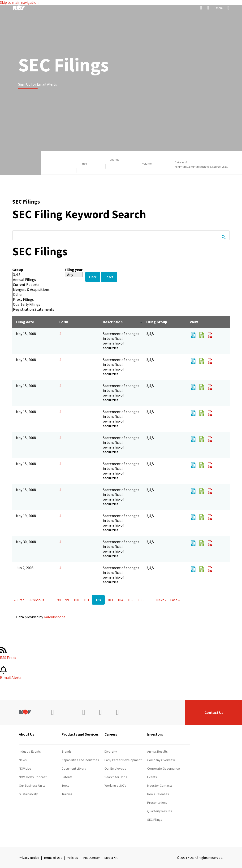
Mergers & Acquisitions (34, 290)
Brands (67, 751)
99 (67, 600)
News (23, 760)
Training (67, 794)
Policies (72, 858)
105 (130, 600)
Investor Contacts (160, 785)
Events (152, 777)
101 (86, 600)
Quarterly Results (160, 811)
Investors (155, 734)
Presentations (157, 803)
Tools (65, 785)
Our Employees (115, 768)
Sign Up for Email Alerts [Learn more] (38, 84)
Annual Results (158, 751)
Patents (67, 777)
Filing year (74, 270)
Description (113, 322)
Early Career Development (123, 760)
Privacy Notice (29, 858)
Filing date (25, 322)
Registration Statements (34, 309)
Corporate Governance (164, 768)
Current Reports (34, 285)
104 (120, 600)
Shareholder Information (164, 828)
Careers (111, 734)
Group (18, 270)
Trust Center (91, 858)
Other (34, 294)
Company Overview (161, 760)
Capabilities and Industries (80, 760)
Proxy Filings (34, 299)
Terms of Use (53, 858)
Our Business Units (32, 785)
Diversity (111, 751)
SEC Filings (155, 820)
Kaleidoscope (55, 617)
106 (141, 600)
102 (98, 600)
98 (59, 600)
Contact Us (214, 712)
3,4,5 (34, 275)
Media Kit (111, 858)
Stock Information (160, 837)
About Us (26, 734)
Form (64, 322)
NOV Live (25, 768)
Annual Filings (34, 280)
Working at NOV (115, 785)
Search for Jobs (116, 777)
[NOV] (19, 8)
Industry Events (30, 751)
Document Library (74, 768)
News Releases (158, 794)
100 (76, 600)
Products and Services (80, 734)
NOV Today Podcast (33, 777)
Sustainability (28, 794)
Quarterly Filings (34, 304)
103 (110, 600)
